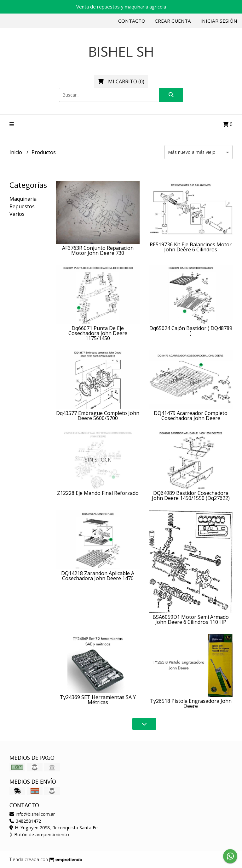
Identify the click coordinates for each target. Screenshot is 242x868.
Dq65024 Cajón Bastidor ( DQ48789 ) (191, 331)
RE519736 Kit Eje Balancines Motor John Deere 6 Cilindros (191, 247)
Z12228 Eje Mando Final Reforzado (98, 493)
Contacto (132, 21)
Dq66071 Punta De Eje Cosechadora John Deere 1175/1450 (98, 333)
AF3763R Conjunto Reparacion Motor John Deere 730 (98, 250)
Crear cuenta (173, 21)
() (121, 81)
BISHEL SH (121, 51)
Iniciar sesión (219, 21)
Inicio (16, 152)
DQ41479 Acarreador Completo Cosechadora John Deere (191, 416)
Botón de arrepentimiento (39, 834)
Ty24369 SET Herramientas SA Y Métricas (98, 700)
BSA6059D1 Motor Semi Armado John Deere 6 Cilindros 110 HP (191, 619)
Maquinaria (23, 199)
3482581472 (25, 821)
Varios (17, 214)
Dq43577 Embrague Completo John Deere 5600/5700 (98, 416)
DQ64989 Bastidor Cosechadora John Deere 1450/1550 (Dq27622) (191, 496)
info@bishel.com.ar (32, 814)
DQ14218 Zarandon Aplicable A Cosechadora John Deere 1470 (98, 576)
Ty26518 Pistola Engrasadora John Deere (191, 703)
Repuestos (22, 206)
